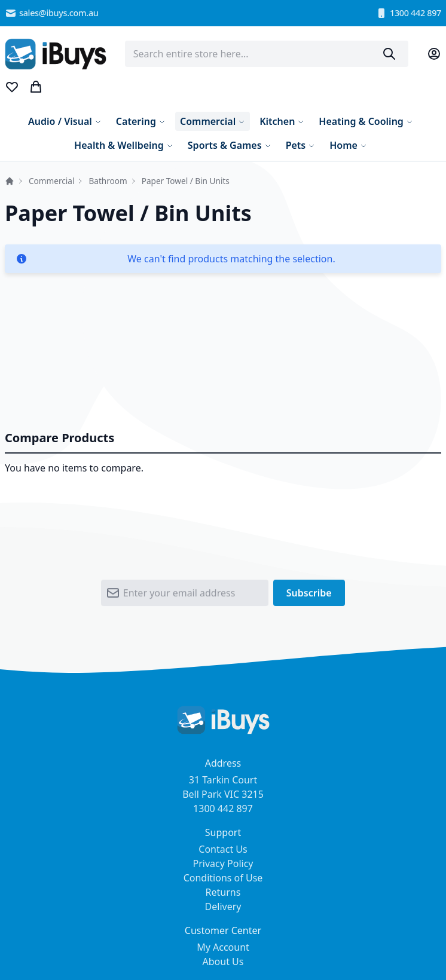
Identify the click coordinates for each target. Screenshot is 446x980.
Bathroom (108, 181)
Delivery (223, 906)
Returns (223, 892)
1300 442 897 (408, 13)
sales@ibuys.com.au (52, 13)
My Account (223, 947)
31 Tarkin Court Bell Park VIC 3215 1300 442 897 (223, 794)
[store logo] (56, 54)
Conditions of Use (223, 878)
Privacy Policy (223, 863)
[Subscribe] (309, 596)
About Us (223, 961)
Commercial (51, 181)
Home (10, 181)
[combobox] (267, 54)
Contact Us (223, 849)
